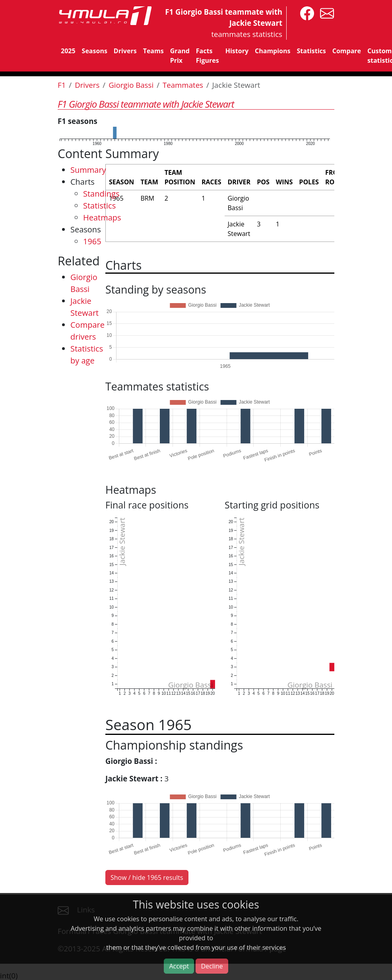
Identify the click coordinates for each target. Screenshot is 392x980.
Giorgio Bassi (131, 85)
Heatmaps (102, 217)
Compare (347, 51)
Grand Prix (180, 56)
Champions (273, 51)
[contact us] (325, 13)
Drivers (125, 51)
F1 (62, 85)
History (237, 51)
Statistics (311, 51)
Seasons (95, 51)
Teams (153, 51)
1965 (92, 241)
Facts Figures (208, 56)
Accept (179, 966)
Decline (212, 966)
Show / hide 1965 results (147, 878)
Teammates (183, 85)
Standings (101, 194)
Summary (88, 170)
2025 (68, 51)
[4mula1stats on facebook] (305, 13)
